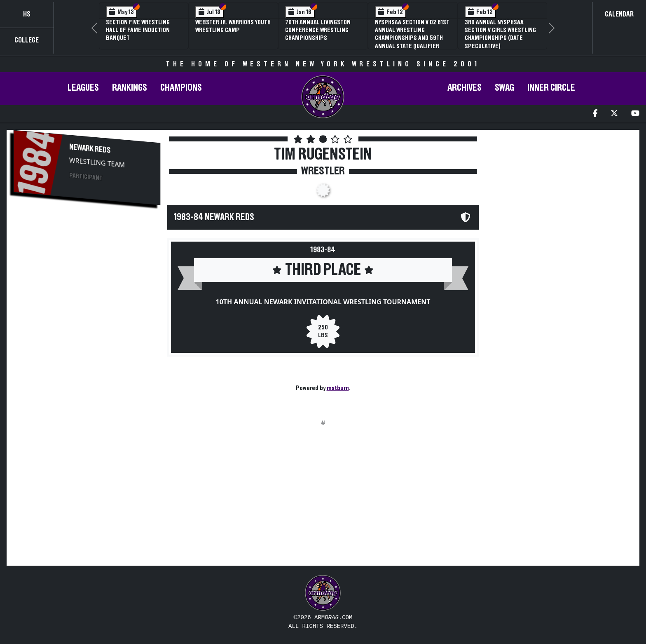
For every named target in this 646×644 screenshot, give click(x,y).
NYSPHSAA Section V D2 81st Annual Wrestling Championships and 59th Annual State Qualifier (412, 34)
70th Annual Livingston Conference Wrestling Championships (318, 30)
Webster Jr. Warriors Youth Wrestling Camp (233, 26)
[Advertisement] (87, 283)
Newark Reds (90, 149)
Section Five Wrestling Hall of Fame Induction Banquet (138, 30)
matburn (338, 388)
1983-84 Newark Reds (214, 217)
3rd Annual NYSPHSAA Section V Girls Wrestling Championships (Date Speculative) (500, 34)
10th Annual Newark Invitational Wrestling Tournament (323, 302)
